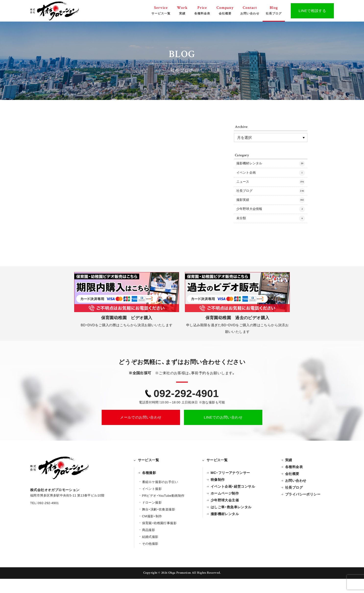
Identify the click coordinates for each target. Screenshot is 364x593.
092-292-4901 (186, 408)
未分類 (271, 231)
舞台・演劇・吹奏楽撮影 (159, 524)
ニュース (271, 187)
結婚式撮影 (150, 551)
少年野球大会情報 (271, 220)
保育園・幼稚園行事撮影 (159, 537)
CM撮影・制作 (152, 530)
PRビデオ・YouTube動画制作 (163, 510)
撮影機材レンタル (271, 165)
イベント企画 (271, 176)
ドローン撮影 (152, 517)
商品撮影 (149, 544)
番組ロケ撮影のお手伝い (160, 496)
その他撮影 (150, 558)
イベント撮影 (152, 503)
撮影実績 (271, 209)
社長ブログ (271, 198)
